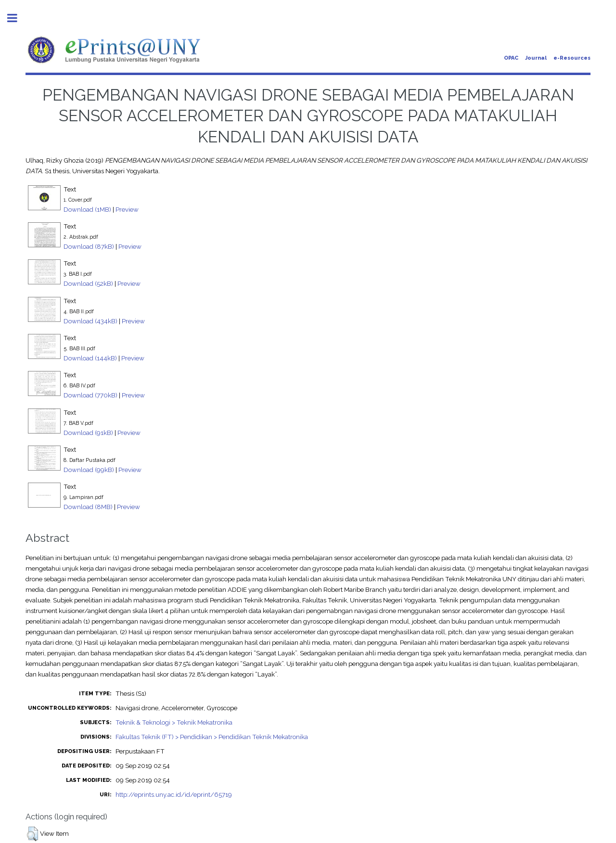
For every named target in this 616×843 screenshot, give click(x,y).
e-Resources (572, 58)
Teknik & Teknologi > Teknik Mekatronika (174, 722)
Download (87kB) (89, 246)
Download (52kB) (88, 283)
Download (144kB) (90, 358)
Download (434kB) (90, 321)
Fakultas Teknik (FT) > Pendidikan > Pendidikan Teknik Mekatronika (212, 737)
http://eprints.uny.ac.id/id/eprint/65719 (174, 794)
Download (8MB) (88, 507)
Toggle (17, 18)
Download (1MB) (87, 209)
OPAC (511, 58)
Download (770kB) (90, 395)
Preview (127, 209)
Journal (536, 58)
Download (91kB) (88, 433)
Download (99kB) (89, 470)
